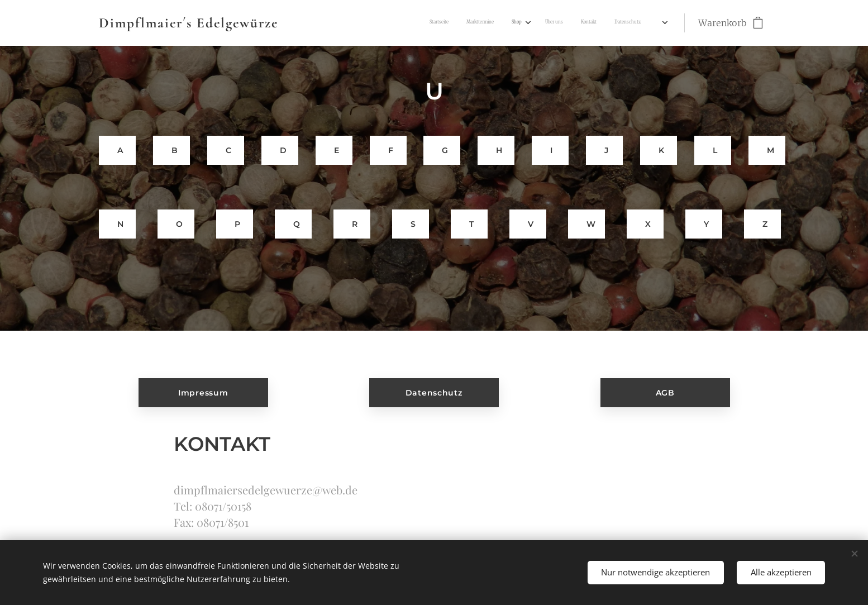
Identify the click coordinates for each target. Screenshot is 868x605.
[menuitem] (536, 23)
